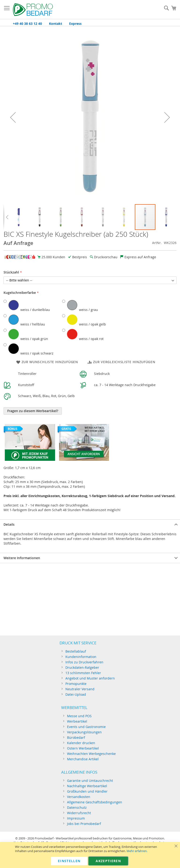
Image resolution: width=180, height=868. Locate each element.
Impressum (76, 818)
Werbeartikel (77, 721)
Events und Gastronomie (86, 727)
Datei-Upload (76, 694)
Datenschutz (77, 807)
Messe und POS (79, 716)
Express (75, 24)
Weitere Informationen (22, 558)
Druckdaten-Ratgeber (82, 667)
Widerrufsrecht (79, 813)
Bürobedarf (76, 737)
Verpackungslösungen (84, 732)
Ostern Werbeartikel (83, 748)
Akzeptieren (108, 861)
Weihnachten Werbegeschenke (91, 754)
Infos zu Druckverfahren (84, 662)
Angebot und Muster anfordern (90, 678)
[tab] (90, 524)
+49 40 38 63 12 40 (27, 24)
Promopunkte (76, 684)
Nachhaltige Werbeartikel (87, 786)
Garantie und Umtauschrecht (90, 781)
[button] (13, 117)
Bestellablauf (76, 651)
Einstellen (69, 861)
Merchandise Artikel (83, 759)
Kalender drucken (81, 743)
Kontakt (56, 24)
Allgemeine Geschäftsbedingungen (95, 802)
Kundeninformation (81, 657)
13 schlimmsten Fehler (83, 673)
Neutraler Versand (80, 689)
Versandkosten (79, 797)
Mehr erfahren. (137, 851)
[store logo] (33, 10)
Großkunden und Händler (87, 791)
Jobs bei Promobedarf (84, 824)
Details (9, 524)
